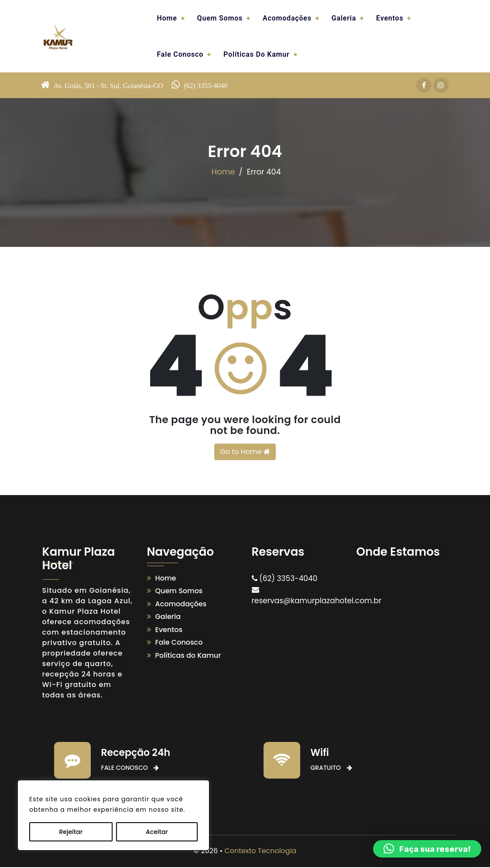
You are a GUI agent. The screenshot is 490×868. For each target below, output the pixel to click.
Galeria (344, 18)
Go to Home (245, 452)
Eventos (390, 18)
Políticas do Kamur (257, 54)
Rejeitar (71, 832)
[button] (427, 849)
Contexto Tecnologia (260, 852)
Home (167, 18)
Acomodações (287, 18)
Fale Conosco (180, 54)
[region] (113, 815)
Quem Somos (220, 18)
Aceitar (157, 832)
